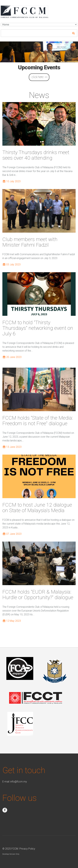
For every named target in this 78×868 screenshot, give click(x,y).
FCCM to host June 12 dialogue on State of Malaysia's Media (37, 508)
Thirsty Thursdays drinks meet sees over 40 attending (36, 155)
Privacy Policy (27, 849)
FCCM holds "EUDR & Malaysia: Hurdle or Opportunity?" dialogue (38, 595)
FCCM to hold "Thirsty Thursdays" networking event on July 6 (38, 328)
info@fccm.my (19, 782)
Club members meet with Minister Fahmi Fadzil (30, 242)
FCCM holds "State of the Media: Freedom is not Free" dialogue (38, 421)
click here (37, 77)
